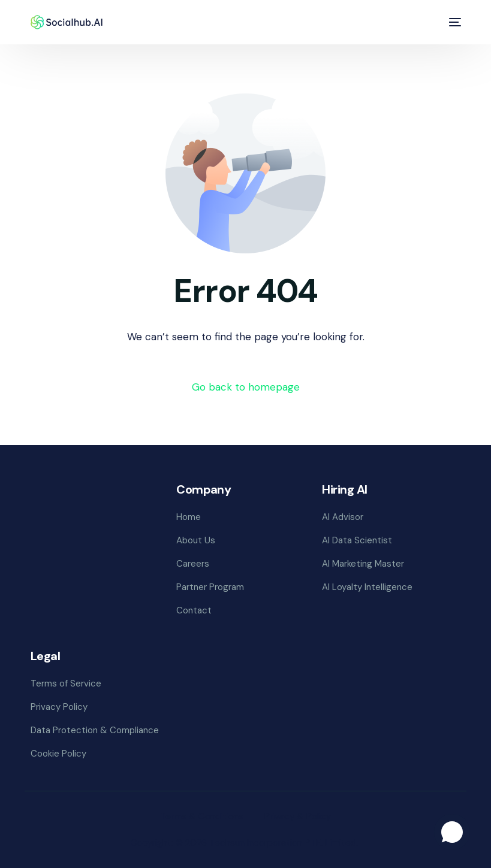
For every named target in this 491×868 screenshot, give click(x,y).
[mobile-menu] (453, 22)
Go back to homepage (246, 387)
